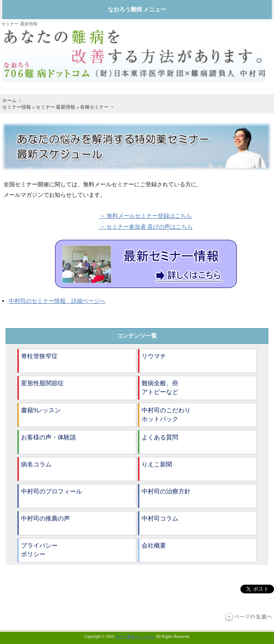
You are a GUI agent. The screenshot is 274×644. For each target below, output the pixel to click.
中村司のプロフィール (52, 492)
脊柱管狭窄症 (39, 356)
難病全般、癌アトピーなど (160, 388)
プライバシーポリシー (39, 550)
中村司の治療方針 (166, 492)
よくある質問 (160, 437)
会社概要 (154, 546)
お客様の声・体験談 (49, 437)
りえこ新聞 (157, 464)
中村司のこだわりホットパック (166, 415)
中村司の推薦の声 (45, 519)
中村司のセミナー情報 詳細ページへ (57, 301)
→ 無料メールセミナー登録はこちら (146, 216)
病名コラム (36, 464)
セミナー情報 (17, 107)
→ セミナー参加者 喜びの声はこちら (146, 227)
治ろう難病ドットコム (135, 637)
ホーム (9, 100)
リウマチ (154, 356)
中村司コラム (160, 519)
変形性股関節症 (42, 383)
